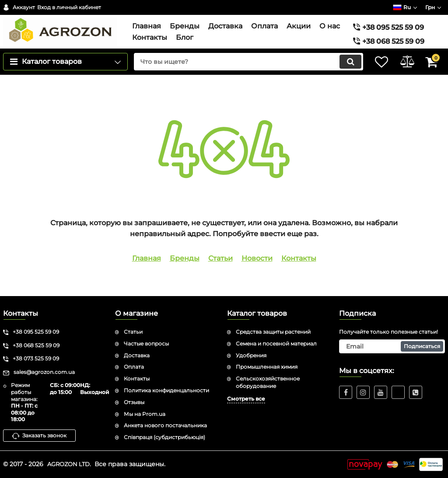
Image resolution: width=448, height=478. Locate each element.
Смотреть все (246, 399)
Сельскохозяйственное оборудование (268, 383)
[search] (240, 74)
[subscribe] (392, 346)
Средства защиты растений (273, 332)
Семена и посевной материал (276, 344)
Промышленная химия (267, 367)
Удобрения (251, 355)
